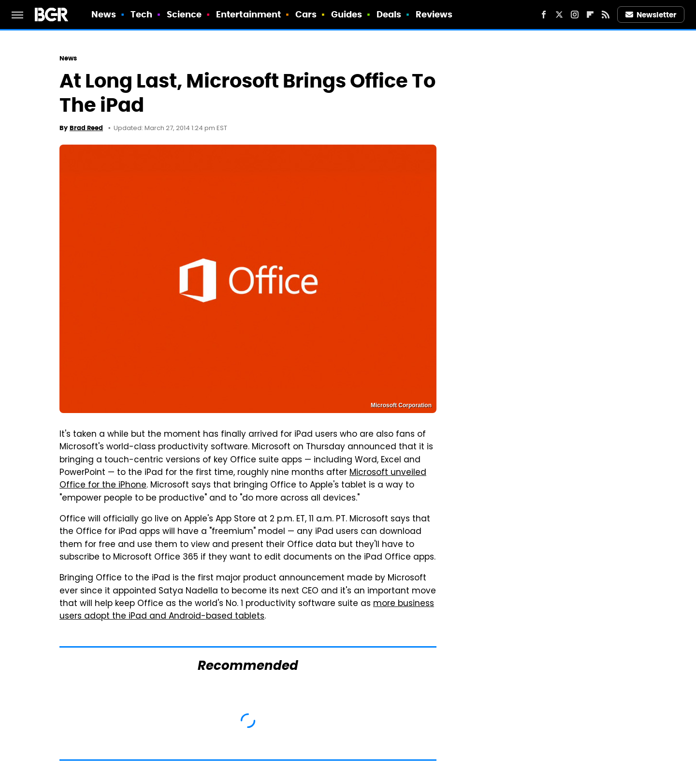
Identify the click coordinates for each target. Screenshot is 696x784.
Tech (141, 14)
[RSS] (606, 15)
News (104, 14)
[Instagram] (575, 15)
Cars (306, 14)
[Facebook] (544, 15)
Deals (389, 14)
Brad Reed (86, 128)
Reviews (434, 14)
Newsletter (651, 15)
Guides (347, 14)
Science (184, 14)
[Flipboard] (590, 15)
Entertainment (248, 14)
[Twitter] (559, 15)
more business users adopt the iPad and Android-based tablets (247, 610)
